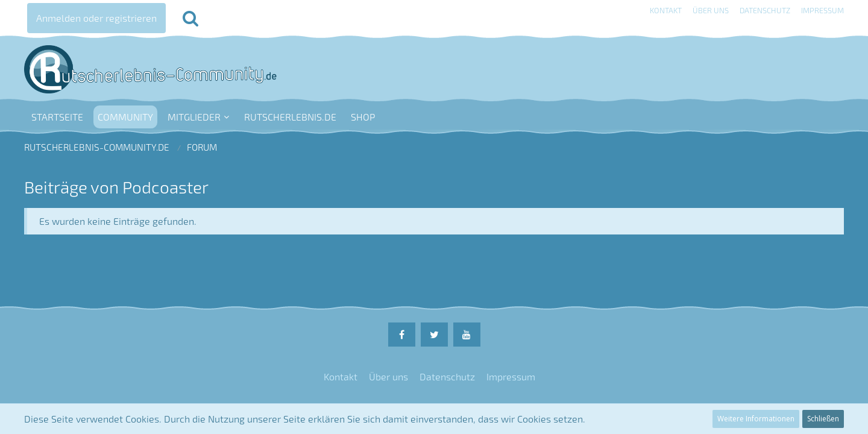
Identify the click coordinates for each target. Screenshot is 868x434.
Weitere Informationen (756, 419)
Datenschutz (765, 10)
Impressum (822, 10)
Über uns (711, 10)
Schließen (823, 419)
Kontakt (666, 10)
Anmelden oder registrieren (96, 18)
